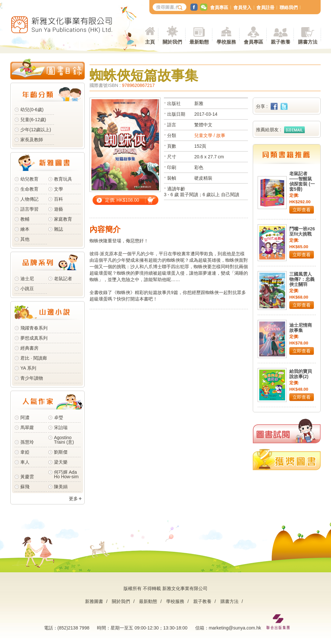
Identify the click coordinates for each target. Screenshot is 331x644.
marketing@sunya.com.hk (235, 628)
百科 (59, 199)
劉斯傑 (61, 452)
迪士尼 (27, 279)
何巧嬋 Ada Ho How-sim (66, 474)
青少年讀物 (32, 378)
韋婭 (25, 452)
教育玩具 (63, 179)
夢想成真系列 (34, 338)
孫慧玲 (27, 442)
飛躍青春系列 (34, 328)
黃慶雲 (27, 477)
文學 (59, 189)
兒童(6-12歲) (34, 120)
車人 (25, 462)
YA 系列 (28, 368)
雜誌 (59, 229)
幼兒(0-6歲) (32, 110)
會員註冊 (265, 7)
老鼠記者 (63, 279)
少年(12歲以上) (36, 130)
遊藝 (59, 209)
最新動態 (148, 601)
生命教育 (29, 189)
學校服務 (226, 42)
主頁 (150, 42)
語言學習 (29, 209)
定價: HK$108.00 (122, 200)
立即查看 (302, 210)
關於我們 (121, 601)
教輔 (25, 219)
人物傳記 (29, 199)
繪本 (25, 229)
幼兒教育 (29, 179)
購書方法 (230, 601)
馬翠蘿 (27, 428)
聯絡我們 (289, 7)
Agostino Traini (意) (64, 440)
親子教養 (202, 601)
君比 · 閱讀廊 (34, 358)
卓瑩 (59, 417)
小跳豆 (27, 289)
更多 (73, 499)
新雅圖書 (94, 601)
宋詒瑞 (61, 428)
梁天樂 (61, 462)
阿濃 (25, 417)
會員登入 (242, 7)
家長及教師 (32, 140)
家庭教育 (63, 219)
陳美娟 (61, 487)
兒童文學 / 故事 (210, 135)
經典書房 (29, 348)
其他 (25, 239)
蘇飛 (25, 487)
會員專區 (219, 7)
